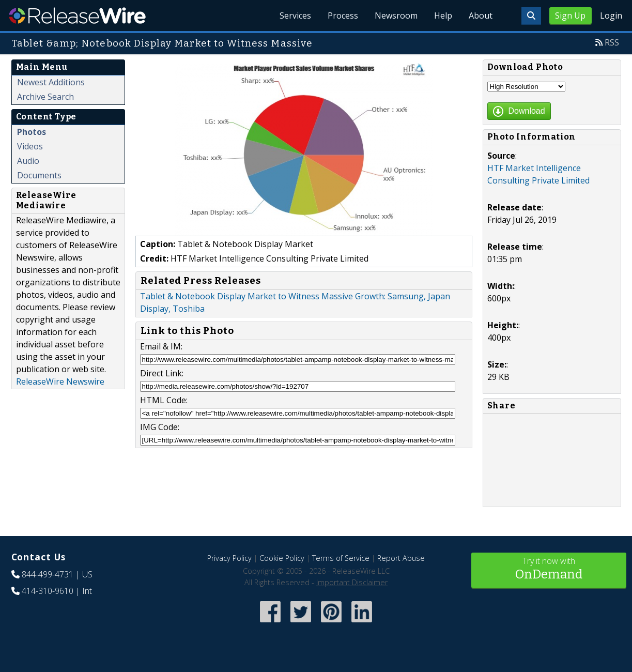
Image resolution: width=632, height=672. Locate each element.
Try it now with (549, 569)
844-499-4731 (48, 574)
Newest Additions (51, 82)
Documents (39, 175)
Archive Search (45, 97)
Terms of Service (341, 558)
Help (443, 16)
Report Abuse (401, 558)
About (481, 16)
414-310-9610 (48, 591)
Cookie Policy (282, 558)
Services (295, 16)
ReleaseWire (77, 16)
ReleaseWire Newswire (60, 381)
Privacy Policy (229, 558)
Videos (30, 146)
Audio (28, 161)
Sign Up (570, 16)
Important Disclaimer (352, 582)
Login (611, 16)
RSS (612, 42)
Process (343, 16)
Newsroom (396, 16)
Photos (32, 132)
